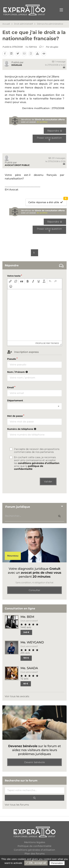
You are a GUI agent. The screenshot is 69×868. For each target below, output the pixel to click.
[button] (10, 281)
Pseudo (12, 359)
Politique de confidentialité (34, 846)
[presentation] (10, 281)
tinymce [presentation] (55, 343)
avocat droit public (17, 165)
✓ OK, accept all (36, 863)
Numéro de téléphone (22, 429)
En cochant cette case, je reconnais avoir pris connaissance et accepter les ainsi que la (37, 463)
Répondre (55, 131)
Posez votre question (49, 139)
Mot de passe (15, 416)
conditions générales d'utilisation (39, 463)
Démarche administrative (50, 24)
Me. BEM (27, 617)
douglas (54, 47)
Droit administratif (23, 24)
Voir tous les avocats (17, 696)
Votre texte (14, 276)
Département (15, 400)
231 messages (57, 158)
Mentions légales (35, 842)
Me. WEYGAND (32, 642)
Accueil (6, 24)
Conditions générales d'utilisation (34, 850)
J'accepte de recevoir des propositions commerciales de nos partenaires (37, 451)
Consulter (34, 590)
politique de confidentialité (29, 467)
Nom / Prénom (18, 372)
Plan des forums (35, 854)
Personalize (57, 863)
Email (11, 387)
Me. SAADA (29, 668)
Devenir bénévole (34, 762)
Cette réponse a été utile (47, 201)
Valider (48, 481)
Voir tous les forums (17, 805)
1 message (59, 62)
